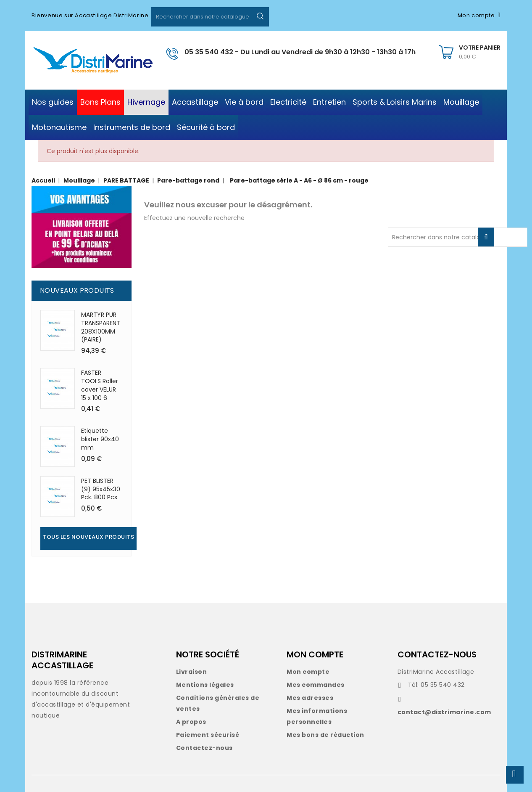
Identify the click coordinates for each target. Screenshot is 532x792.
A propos (191, 722)
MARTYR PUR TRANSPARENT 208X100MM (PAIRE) (101, 327)
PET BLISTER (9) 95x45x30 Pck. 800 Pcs (101, 489)
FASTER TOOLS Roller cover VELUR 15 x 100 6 (100, 385)
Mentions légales (205, 685)
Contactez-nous (204, 748)
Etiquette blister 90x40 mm (100, 439)
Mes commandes (316, 685)
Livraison (192, 672)
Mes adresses (310, 698)
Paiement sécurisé (208, 735)
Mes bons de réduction (325, 735)
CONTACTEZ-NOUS (437, 654)
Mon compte (308, 672)
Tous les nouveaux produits (88, 537)
